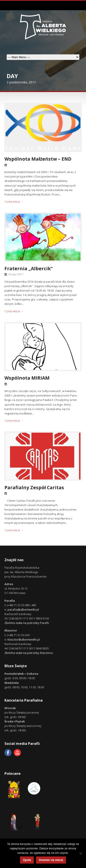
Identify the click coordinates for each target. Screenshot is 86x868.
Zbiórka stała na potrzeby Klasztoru (29, 653)
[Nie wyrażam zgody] (80, 853)
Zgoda (27, 860)
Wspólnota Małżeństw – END (38, 159)
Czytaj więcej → (14, 201)
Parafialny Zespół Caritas (34, 487)
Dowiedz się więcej (51, 860)
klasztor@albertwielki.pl (24, 639)
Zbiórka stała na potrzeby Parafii (27, 623)
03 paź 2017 (16, 274)
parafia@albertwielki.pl (23, 610)
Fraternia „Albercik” (29, 268)
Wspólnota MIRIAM (27, 378)
